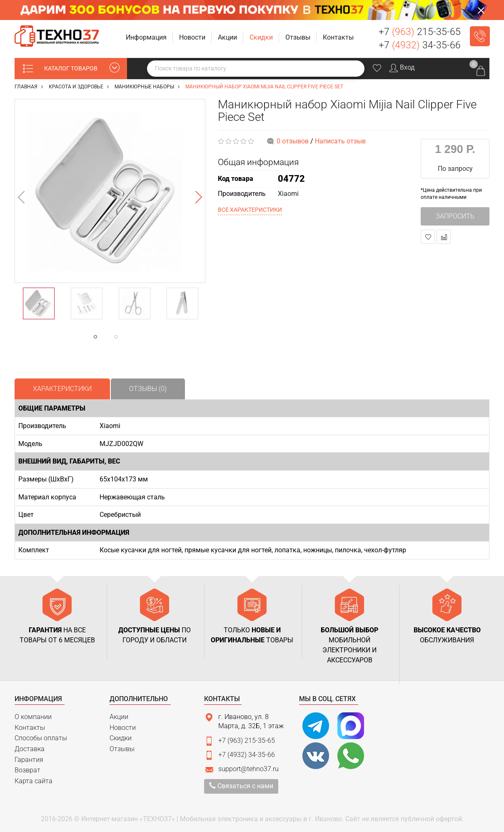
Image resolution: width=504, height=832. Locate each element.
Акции (119, 717)
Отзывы (122, 749)
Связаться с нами (241, 786)
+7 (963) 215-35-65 (247, 741)
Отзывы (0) (148, 389)
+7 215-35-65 (420, 32)
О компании (33, 717)
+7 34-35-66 (420, 45)
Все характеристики (250, 210)
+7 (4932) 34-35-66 (247, 755)
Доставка (30, 749)
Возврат (27, 770)
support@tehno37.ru (248, 769)
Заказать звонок (480, 36)
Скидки (121, 738)
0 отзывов (293, 141)
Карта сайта (34, 781)
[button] (147, 38)
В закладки (428, 237)
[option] (110, 191)
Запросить (455, 216)
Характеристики (62, 389)
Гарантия (29, 760)
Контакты (30, 728)
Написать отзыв (340, 141)
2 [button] (133, 337)
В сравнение (444, 237)
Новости (123, 728)
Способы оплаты (41, 738)
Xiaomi (288, 194)
